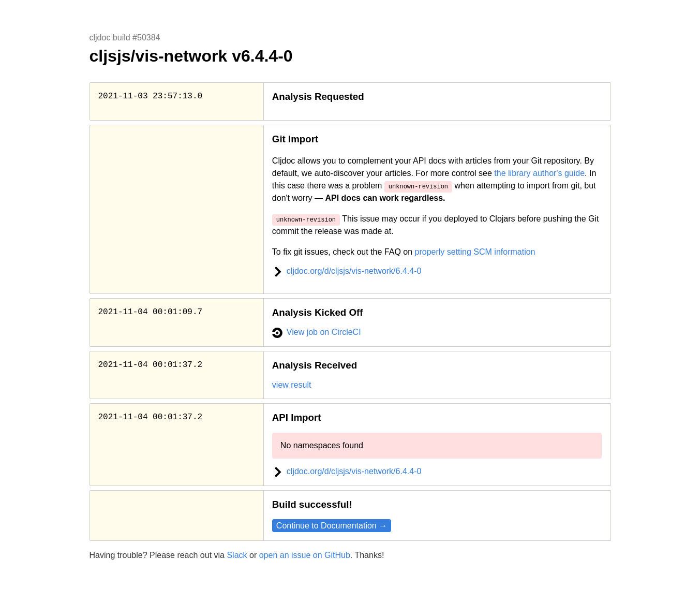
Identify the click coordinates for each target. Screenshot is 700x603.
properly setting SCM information (475, 252)
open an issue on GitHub (305, 555)
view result (292, 385)
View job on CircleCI (317, 332)
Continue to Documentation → (332, 526)
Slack (237, 555)
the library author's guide (539, 173)
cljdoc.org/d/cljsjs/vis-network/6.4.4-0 (347, 271)
